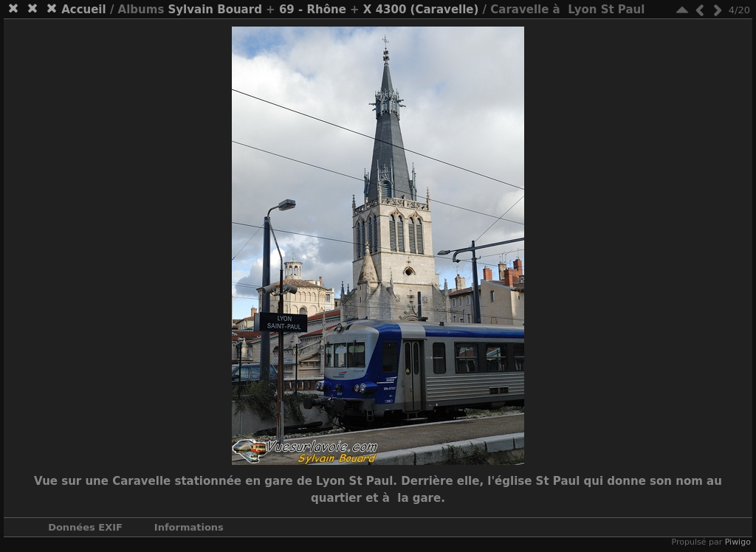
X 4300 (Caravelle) (421, 10)
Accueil (84, 10)
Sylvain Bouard (215, 10)
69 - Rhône (313, 10)
